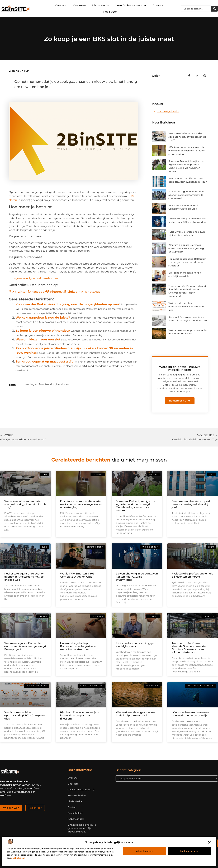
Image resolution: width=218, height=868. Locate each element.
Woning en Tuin (19, 71)
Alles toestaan (145, 851)
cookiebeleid (18, 858)
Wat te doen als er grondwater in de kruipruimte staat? (136, 714)
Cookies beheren (190, 851)
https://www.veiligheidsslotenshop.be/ (33, 278)
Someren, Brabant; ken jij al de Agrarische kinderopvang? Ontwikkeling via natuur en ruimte (136, 506)
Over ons (61, 5)
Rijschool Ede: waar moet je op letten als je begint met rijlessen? (80, 715)
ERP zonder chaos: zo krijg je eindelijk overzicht (135, 645)
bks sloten (62, 384)
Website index (76, 819)
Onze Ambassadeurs (131, 6)
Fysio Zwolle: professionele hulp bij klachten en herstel (193, 575)
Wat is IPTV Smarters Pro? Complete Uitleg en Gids (77, 575)
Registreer (110, 12)
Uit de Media (100, 5)
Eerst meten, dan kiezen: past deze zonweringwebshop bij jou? (191, 504)
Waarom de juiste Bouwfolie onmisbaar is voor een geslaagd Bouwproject (187, 248)
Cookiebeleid (75, 813)
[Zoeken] (215, 9)
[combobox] (196, 9)
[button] (209, 842)
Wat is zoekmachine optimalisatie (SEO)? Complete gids (186, 307)
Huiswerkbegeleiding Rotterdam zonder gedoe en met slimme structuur (187, 262)
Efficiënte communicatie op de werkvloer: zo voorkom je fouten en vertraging (187, 151)
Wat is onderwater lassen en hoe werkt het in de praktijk (190, 714)
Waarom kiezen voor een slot (38, 339)
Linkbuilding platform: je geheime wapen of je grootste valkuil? (82, 828)
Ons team (80, 5)
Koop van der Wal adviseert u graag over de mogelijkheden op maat (68, 304)
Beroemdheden (77, 795)
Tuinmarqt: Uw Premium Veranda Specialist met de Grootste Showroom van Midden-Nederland (189, 648)
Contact (158, 5)
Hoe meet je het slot (168, 111)
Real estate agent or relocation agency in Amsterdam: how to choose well (186, 195)
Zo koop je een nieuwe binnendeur (43, 331)
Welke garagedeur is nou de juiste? (43, 318)
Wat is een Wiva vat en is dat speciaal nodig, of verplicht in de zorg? (187, 137)
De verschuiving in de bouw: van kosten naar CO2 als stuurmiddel (137, 577)
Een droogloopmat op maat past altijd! (45, 361)
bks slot (50, 384)
